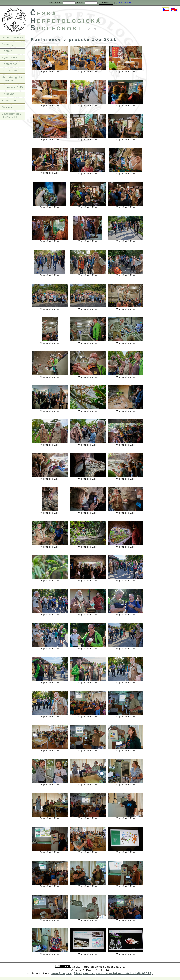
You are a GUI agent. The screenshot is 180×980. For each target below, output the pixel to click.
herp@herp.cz (61, 973)
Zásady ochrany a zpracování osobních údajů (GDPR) (113, 973)
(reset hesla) (123, 3)
